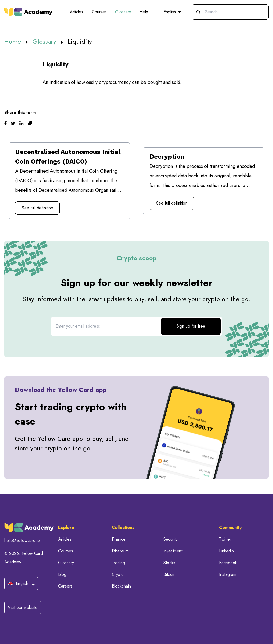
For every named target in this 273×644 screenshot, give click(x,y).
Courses (99, 12)
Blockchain (121, 586)
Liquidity (80, 41)
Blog (62, 574)
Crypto (118, 574)
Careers (65, 586)
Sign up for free (191, 326)
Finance (119, 539)
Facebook (228, 563)
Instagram (228, 574)
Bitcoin (169, 574)
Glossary (123, 12)
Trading (118, 563)
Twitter (225, 539)
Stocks (169, 563)
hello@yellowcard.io (22, 541)
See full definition (37, 208)
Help (144, 12)
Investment (173, 551)
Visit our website (23, 607)
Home (14, 41)
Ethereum (120, 551)
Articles (77, 12)
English (172, 12)
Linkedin (226, 551)
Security (170, 539)
